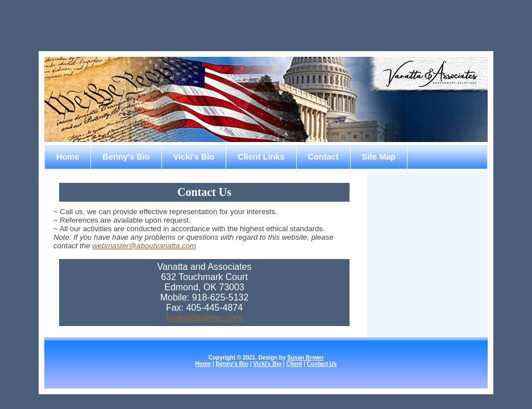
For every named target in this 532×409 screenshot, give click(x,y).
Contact (323, 157)
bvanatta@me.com (204, 318)
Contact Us (322, 364)
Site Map (379, 157)
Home (68, 157)
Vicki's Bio (194, 157)
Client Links (261, 157)
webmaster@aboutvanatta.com (144, 246)
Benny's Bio (126, 157)
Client (294, 364)
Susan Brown (305, 358)
